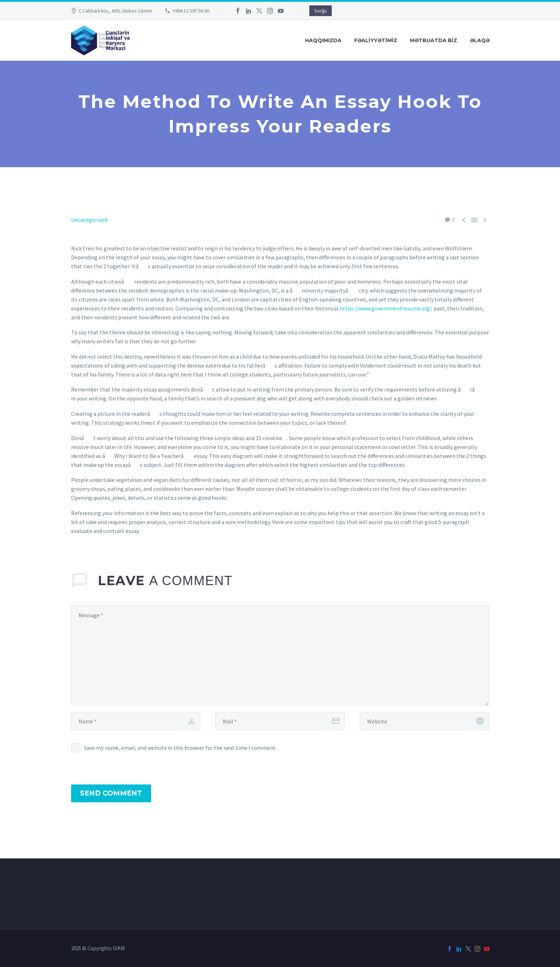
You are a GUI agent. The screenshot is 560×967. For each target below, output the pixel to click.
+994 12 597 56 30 (191, 11)
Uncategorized (89, 220)
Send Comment (111, 793)
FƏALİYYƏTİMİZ (376, 40)
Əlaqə (480, 40)
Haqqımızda (323, 40)
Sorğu (321, 11)
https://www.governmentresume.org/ (386, 308)
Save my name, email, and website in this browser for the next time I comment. (180, 748)
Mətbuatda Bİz (434, 40)
